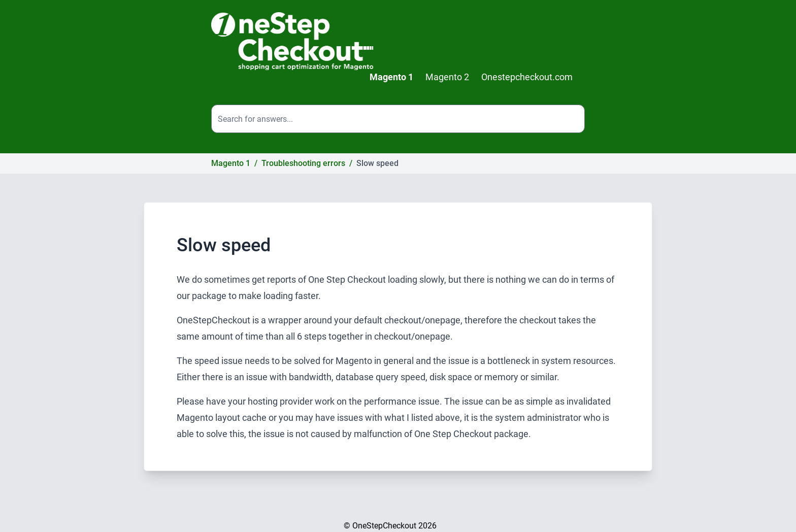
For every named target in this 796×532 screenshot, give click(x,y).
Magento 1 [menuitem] (391, 77)
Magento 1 (231, 163)
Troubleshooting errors (303, 163)
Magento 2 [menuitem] (447, 77)
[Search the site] (398, 119)
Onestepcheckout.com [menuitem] (527, 77)
